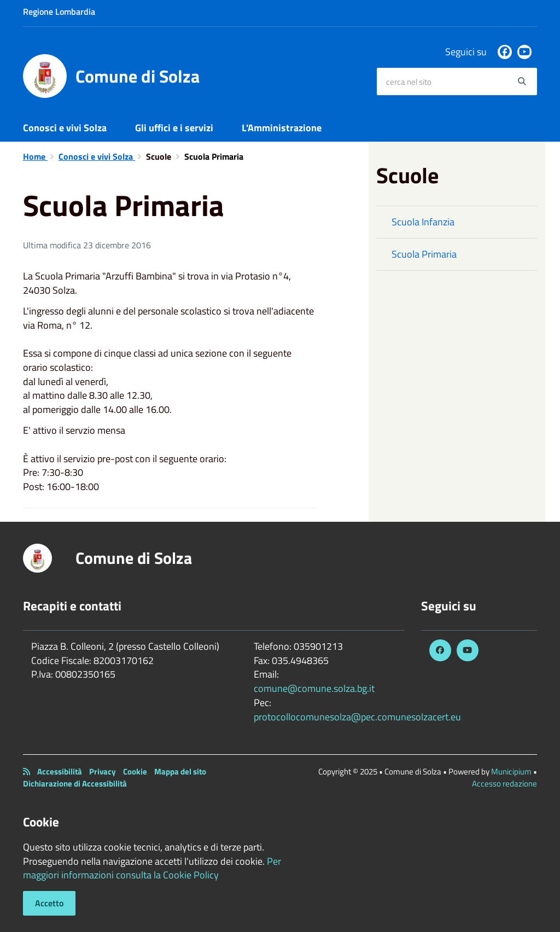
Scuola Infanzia (423, 222)
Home (35, 156)
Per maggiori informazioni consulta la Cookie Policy (152, 868)
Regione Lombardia (59, 11)
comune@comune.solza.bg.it (314, 688)
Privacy (103, 771)
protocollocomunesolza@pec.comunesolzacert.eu (357, 717)
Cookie (135, 771)
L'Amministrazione (282, 128)
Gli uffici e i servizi (174, 128)
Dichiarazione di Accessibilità (75, 784)
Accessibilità (60, 771)
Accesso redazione (504, 784)
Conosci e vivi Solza (65, 128)
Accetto (49, 903)
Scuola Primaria (424, 254)
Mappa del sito (180, 771)
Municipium (511, 771)
